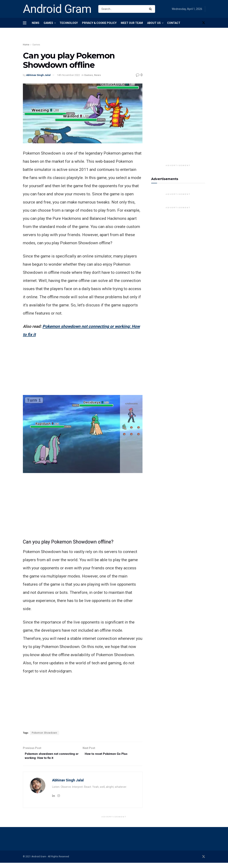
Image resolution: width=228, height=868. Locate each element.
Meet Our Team (132, 23)
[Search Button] (151, 9)
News (36, 23)
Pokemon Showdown (44, 733)
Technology (69, 23)
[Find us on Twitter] (204, 23)
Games (48, 23)
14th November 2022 (68, 75)
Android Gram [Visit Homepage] (57, 9)
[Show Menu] (25, 23)
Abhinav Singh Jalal (38, 75)
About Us (154, 23)
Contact (174, 23)
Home (26, 45)
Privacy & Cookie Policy (99, 23)
